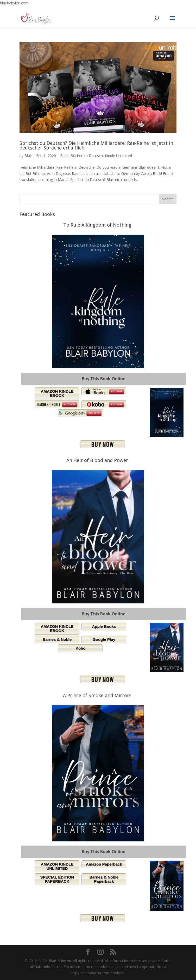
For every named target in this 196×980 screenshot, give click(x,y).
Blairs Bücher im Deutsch (81, 156)
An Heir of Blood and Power (97, 460)
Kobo (80, 648)
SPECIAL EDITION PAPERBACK (57, 879)
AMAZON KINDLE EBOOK (57, 393)
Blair (28, 156)
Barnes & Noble (57, 639)
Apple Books (104, 626)
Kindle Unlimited (118, 156)
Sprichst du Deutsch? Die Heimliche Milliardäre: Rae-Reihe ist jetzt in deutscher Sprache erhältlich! (96, 145)
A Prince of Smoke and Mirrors (97, 695)
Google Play (104, 639)
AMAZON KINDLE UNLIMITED (57, 866)
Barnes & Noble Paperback (104, 879)
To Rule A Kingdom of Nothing (97, 225)
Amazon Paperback (104, 864)
